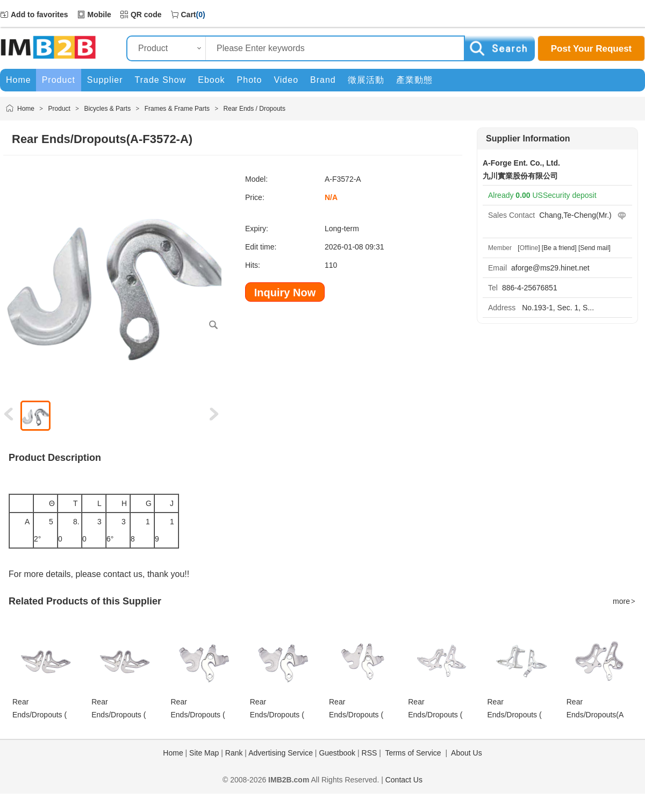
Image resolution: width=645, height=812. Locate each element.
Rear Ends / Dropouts (255, 109)
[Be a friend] (559, 248)
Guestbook (337, 753)
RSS (370, 753)
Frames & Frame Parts (177, 109)
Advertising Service (281, 753)
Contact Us (404, 780)
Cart (189, 15)
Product (59, 109)
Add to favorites (40, 15)
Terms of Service (413, 753)
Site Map (204, 753)
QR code (146, 15)
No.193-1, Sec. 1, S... (557, 308)
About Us (467, 753)
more (625, 601)
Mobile (99, 15)
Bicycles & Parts (107, 109)
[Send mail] (594, 248)
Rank (234, 753)
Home (26, 109)
